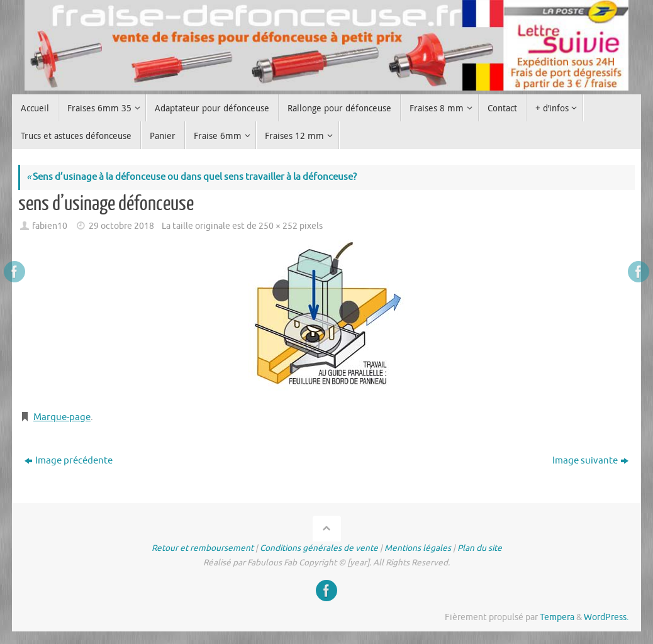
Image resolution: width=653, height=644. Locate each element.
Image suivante (590, 461)
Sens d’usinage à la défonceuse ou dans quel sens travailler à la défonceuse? (192, 177)
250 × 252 (278, 226)
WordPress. (606, 617)
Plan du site (480, 548)
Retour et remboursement (203, 548)
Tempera (557, 617)
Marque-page (62, 417)
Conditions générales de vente (319, 548)
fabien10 (50, 226)
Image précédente (69, 461)
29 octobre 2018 (121, 226)
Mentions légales (418, 548)
